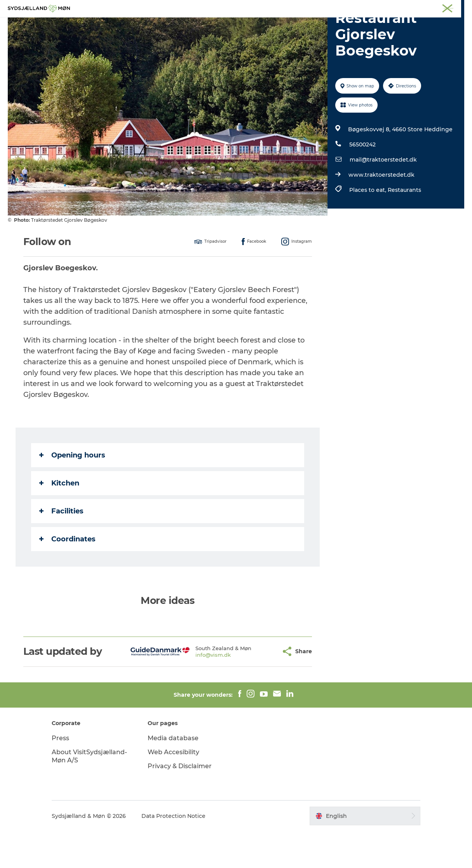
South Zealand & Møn (315, 7)
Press (62, 775)
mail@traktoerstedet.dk (383, 197)
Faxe (459, 7)
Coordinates (67, 576)
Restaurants (404, 227)
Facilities (61, 548)
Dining (329, 25)
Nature (188, 25)
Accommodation (282, 25)
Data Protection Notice (175, 853)
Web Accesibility (174, 789)
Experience (150, 25)
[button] (256, 688)
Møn (352, 7)
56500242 (362, 181)
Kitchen (59, 520)
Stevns (401, 7)
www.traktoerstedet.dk (381, 212)
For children (228, 25)
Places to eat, (368, 227)
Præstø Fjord (431, 7)
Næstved (375, 7)
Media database (174, 775)
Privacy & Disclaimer (180, 803)
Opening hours (72, 492)
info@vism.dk (194, 692)
